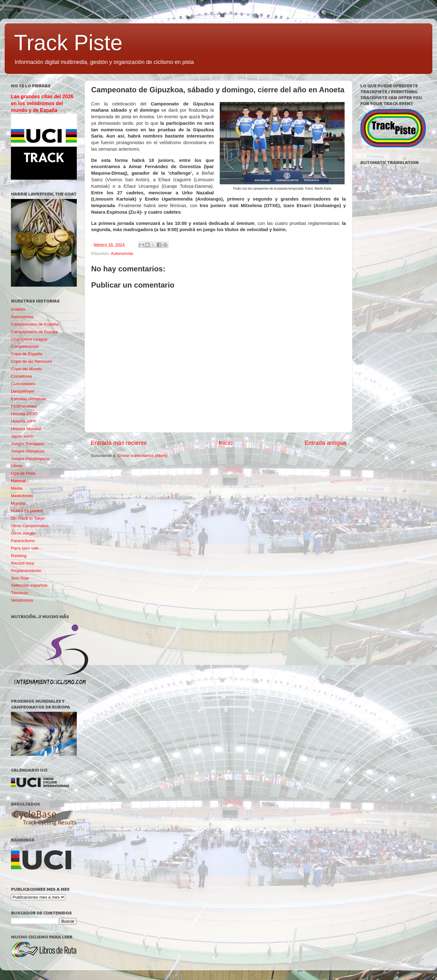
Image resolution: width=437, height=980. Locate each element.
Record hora (22, 563)
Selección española (29, 585)
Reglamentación (26, 571)
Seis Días (20, 578)
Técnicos (19, 593)
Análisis (18, 309)
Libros (17, 466)
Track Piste (68, 43)
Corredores (22, 376)
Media (17, 488)
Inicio (226, 443)
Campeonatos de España (35, 324)
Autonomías (122, 253)
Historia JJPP (24, 421)
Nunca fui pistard (27, 511)
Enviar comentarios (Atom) (143, 456)
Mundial (18, 503)
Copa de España (27, 354)
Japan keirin (22, 436)
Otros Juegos (23, 533)
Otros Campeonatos (30, 526)
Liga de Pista (23, 473)
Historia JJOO (24, 414)
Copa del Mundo (26, 369)
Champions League (29, 339)
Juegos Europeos (27, 444)
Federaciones (24, 406)
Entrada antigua (325, 443)
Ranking (19, 556)
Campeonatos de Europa (34, 332)
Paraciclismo (23, 541)
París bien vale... (27, 548)
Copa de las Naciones (32, 361)
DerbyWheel (22, 391)
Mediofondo (22, 496)
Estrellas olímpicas (29, 399)
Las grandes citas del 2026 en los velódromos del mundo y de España (42, 103)
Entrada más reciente (119, 443)
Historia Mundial (26, 429)
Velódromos (22, 600)
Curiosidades (23, 384)
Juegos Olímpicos (28, 451)
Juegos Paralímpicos (30, 459)
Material (18, 481)
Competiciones (25, 346)
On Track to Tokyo (28, 518)
